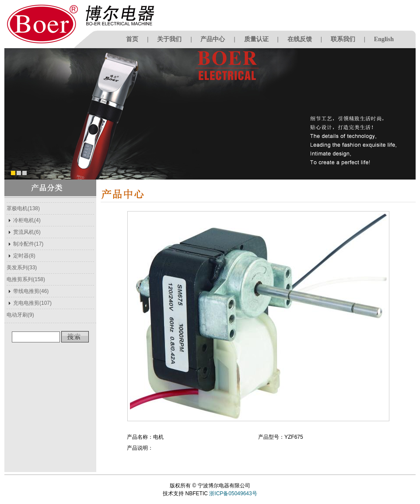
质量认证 (256, 39)
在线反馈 (300, 39)
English (384, 39)
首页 (132, 39)
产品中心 (213, 39)
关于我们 (169, 39)
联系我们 (343, 39)
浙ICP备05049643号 (233, 493)
